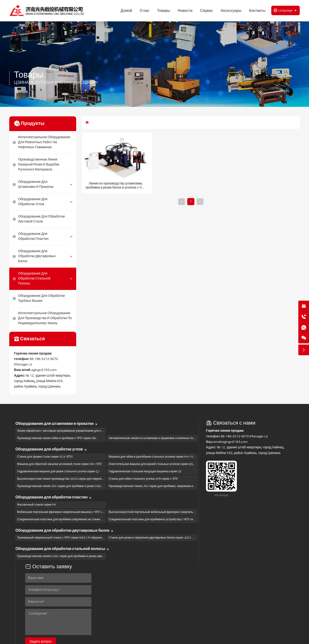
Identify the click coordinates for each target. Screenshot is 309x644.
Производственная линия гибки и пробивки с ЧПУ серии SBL (57, 438)
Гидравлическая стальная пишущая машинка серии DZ (145, 471)
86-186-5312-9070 (44, 359)
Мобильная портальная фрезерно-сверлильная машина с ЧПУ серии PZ (65, 512)
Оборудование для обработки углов (51, 449)
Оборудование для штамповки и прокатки (57, 424)
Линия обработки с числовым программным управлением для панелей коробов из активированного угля (86, 431)
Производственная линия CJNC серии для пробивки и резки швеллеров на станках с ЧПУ (76, 556)
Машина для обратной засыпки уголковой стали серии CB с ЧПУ (59, 464)
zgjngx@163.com (44, 370)
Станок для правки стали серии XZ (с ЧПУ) (45, 457)
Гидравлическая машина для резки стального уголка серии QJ (58, 471)
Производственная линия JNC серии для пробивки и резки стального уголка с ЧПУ (71, 486)
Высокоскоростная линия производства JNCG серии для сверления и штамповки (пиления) (77, 479)
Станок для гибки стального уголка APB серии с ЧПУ (143, 479)
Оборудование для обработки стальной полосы (62, 549)
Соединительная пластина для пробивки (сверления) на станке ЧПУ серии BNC (69, 519)
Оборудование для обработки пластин (54, 497)
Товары (29, 75)
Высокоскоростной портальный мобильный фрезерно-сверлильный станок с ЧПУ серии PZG (170, 512)
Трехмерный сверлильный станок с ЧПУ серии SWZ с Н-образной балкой (65, 538)
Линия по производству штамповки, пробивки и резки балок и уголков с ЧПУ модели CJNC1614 (116, 188)
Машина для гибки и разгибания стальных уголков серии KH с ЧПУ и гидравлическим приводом (172, 457)
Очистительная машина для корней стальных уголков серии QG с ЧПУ (155, 464)
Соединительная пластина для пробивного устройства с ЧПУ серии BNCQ (158, 519)
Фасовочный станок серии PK (37, 505)
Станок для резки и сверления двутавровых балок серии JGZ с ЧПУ (153, 538)
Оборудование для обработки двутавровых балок (65, 530)
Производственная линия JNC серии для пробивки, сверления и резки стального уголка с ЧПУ (171, 486)
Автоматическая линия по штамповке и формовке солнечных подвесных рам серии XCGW (168, 438)
